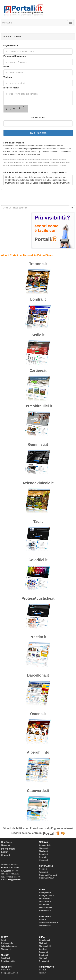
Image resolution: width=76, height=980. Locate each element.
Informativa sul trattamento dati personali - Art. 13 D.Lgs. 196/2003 (35, 172)
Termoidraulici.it (38, 406)
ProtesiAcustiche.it (38, 598)
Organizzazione (11, 45)
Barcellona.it (38, 675)
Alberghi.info (38, 752)
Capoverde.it (38, 791)
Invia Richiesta (38, 133)
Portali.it (7, 23)
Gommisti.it (38, 444)
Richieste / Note (11, 88)
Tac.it (38, 521)
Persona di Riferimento (15, 56)
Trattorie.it (38, 264)
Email (6, 67)
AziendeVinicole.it (38, 483)
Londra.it (38, 299)
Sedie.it (38, 335)
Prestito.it (38, 637)
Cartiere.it (38, 370)
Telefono (8, 77)
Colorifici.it (38, 560)
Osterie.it (38, 714)
